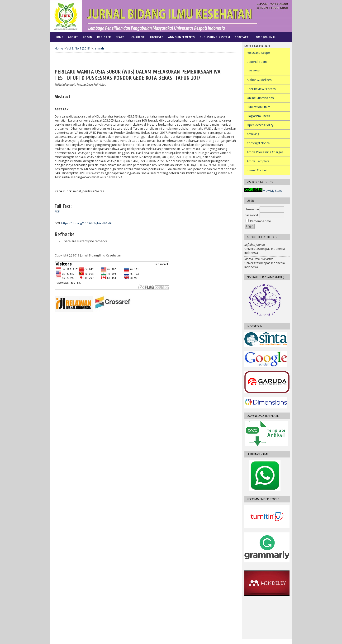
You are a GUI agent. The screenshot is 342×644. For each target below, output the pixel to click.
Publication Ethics (259, 107)
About (73, 37)
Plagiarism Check (258, 116)
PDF (57, 211)
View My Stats (272, 191)
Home (59, 37)
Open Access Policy (260, 125)
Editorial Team (257, 62)
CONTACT (242, 37)
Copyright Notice (258, 143)
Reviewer (253, 71)
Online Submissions (260, 98)
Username (252, 209)
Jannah (99, 48)
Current (138, 37)
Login (88, 37)
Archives (157, 37)
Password (251, 215)
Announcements (181, 37)
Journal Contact (257, 170)
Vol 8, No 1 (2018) (78, 48)
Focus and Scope (258, 53)
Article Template (258, 161)
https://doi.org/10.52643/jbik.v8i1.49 (86, 223)
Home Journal (265, 37)
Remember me (261, 221)
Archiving (253, 134)
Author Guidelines (259, 80)
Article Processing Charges (265, 152)
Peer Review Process (261, 89)
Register (104, 37)
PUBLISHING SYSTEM (215, 37)
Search (121, 37)
